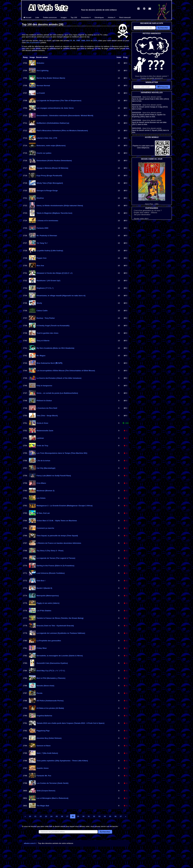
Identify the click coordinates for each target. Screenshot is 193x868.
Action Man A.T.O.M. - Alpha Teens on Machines (56, 521)
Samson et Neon (43, 746)
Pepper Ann (41, 258)
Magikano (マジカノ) (45, 288)
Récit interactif (125, 17)
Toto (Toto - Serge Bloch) (47, 416)
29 (78, 816)
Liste (37, 17)
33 (99, 816)
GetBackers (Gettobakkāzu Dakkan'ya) (53, 123)
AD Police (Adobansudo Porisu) (50, 701)
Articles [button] (111, 17)
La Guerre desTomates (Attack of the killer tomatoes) (59, 378)
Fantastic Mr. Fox (44, 776)
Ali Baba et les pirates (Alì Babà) (50, 708)
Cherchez (105, 832)
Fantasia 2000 (42, 228)
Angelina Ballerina (44, 716)
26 (62, 816)
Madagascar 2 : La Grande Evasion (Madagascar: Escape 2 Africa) (64, 506)
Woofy (39, 303)
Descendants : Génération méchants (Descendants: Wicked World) (65, 116)
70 (71, 41)
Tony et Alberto (43, 341)
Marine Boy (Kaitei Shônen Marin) (51, 78)
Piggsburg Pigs (43, 731)
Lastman (40, 438)
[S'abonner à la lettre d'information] (144, 87)
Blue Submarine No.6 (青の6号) (49, 363)
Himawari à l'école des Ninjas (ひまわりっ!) (54, 273)
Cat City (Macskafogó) (46, 468)
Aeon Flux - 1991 (152, 184)
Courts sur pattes (44, 153)
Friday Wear (41, 648)
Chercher (163, 28)
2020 (95, 41)
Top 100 (74, 17)
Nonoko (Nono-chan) (45, 686)
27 (67, 816)
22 (41, 816)
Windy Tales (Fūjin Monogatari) (49, 183)
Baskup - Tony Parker (45, 318)
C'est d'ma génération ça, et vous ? (148, 211)
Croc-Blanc (41, 483)
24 (51, 816)
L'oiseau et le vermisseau (47, 221)
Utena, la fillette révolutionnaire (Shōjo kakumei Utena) (60, 206)
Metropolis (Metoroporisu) (47, 596)
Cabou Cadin (42, 311)
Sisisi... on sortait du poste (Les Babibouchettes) (57, 393)
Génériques (99, 17)
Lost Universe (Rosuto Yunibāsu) (50, 573)
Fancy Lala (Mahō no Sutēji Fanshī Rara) (53, 476)
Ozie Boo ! (41, 581)
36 (115, 816)
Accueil (27, 17)
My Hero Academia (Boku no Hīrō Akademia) (55, 348)
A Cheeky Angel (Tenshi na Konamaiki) (53, 326)
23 (46, 816)
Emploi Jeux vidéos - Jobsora (145, 213)
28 (73, 816)
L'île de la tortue (43, 461)
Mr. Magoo (41, 356)
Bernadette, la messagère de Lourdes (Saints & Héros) (59, 656)
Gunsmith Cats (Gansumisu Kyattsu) (52, 663)
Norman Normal (43, 86)
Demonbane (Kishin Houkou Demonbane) (54, 161)
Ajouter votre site (141, 219)
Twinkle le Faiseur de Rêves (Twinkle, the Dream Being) (60, 618)
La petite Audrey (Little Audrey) (50, 251)
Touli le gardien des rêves (47, 333)
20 (30, 816)
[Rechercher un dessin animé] (68, 832)
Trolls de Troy (42, 446)
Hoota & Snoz (42, 423)
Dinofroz (40, 198)
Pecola (39, 693)
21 (35, 816)
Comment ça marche (45, 528)
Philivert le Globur (44, 401)
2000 (83, 41)
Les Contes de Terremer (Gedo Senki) (52, 783)
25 (57, 816)
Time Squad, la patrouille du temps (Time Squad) (57, 536)
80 (74, 41)
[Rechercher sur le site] (145, 28)
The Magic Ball (43, 806)
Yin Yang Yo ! (42, 243)
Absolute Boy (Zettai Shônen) (49, 738)
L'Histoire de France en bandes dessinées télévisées (59, 543)
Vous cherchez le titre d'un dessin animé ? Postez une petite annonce (152, 57)
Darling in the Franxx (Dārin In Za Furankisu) (55, 566)
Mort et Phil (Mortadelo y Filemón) (51, 678)
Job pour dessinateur (142, 215)
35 (110, 816)
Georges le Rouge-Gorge (47, 191)
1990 (78, 41)
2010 (88, 41)
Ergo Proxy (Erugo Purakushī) (49, 176)
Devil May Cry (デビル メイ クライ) (50, 671)
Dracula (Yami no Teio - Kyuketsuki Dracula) (55, 626)
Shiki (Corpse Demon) (46, 791)
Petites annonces (50, 17)
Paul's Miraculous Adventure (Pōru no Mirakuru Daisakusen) (62, 131)
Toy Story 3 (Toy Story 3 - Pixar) (50, 551)
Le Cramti (40, 93)
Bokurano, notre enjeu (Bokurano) (51, 146)
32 (94, 816)
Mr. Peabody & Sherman (47, 236)
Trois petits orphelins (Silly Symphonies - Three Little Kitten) (62, 761)
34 (105, 816)
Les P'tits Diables (44, 611)
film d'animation (33, 43)
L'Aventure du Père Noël (47, 408)
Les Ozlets (41, 498)
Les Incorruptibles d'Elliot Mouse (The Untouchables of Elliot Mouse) (65, 371)
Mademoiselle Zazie (45, 431)
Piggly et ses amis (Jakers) (48, 603)
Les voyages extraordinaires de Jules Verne (55, 108)
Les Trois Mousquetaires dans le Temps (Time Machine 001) (62, 453)
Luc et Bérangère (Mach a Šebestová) (52, 798)
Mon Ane (40, 266)
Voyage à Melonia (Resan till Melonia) (52, 168)
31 (89, 816)
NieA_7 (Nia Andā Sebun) (47, 753)
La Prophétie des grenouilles (49, 641)
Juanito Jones (42, 768)
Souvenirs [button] (86, 17)
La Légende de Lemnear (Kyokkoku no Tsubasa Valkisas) (61, 633)
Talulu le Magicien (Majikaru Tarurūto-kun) (54, 213)
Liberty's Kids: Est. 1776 (47, 138)
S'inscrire (163, 87)
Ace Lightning (42, 71)
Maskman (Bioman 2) (45, 491)
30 (83, 816)
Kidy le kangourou (44, 386)
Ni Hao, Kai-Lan (43, 513)
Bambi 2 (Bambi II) (44, 588)
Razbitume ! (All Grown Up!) (48, 281)
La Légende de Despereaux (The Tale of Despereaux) (59, 101)
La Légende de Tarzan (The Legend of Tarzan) (56, 558)
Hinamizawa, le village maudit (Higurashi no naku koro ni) (61, 296)
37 (121, 816)
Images (64, 17)
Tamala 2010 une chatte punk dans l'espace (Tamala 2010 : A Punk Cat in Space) (70, 723)
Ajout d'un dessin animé (152, 97)
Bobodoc (40, 63)
